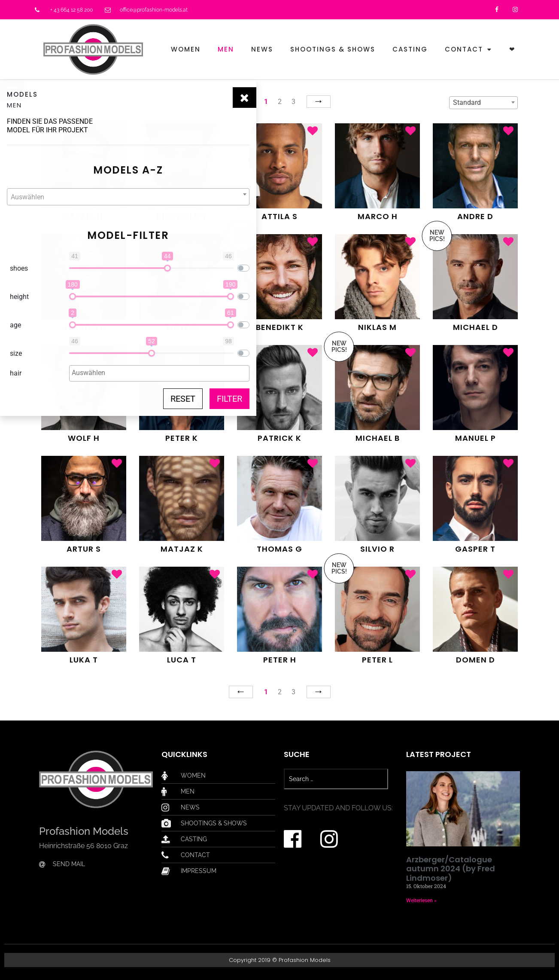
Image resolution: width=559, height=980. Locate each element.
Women (186, 49)
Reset (128, 399)
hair (16, 373)
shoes (19, 268)
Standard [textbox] (467, 102)
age (15, 325)
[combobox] (101, 197)
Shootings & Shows (333, 49)
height (19, 297)
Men (226, 49)
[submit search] (393, 779)
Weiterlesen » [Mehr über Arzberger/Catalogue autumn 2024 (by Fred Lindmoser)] (421, 901)
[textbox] (101, 197)
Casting (410, 49)
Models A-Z (101, 170)
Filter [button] (175, 399)
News (262, 49)
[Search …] (336, 779)
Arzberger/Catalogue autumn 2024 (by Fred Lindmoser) (451, 869)
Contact (468, 50)
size (16, 353)
